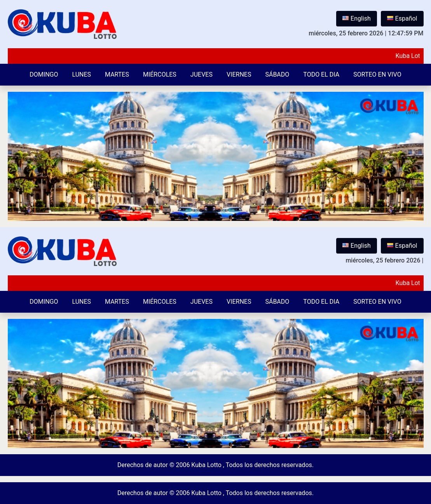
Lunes (81, 74)
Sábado (277, 74)
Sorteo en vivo (377, 74)
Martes (117, 74)
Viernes (239, 74)
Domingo (44, 74)
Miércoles (160, 74)
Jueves (202, 74)
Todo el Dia (321, 74)
